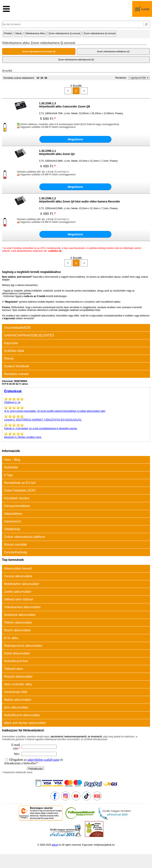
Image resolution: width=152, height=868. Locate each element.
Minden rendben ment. (76, 435)
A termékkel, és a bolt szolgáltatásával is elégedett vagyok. (76, 426)
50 (46, 78)
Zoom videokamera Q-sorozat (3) (39, 51)
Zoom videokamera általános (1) (113, 51)
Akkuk (18, 33)
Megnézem (75, 139)
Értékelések (13, 391)
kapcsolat (9, 318)
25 (42, 78)
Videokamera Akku (35, 33)
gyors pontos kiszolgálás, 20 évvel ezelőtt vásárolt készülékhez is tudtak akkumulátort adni (76, 409)
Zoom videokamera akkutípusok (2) (76, 60)
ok (76, 400)
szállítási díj (55, 251)
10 (38, 78)
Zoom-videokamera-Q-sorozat (64, 33)
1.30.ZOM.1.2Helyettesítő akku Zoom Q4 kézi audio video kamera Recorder (80, 200)
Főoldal (8, 33)
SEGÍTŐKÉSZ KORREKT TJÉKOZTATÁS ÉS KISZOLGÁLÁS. (76, 418)
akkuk (55, 845)
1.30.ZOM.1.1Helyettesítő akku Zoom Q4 (57, 152)
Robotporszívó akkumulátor (23, 646)
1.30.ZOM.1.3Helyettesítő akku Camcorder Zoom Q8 (65, 105)
